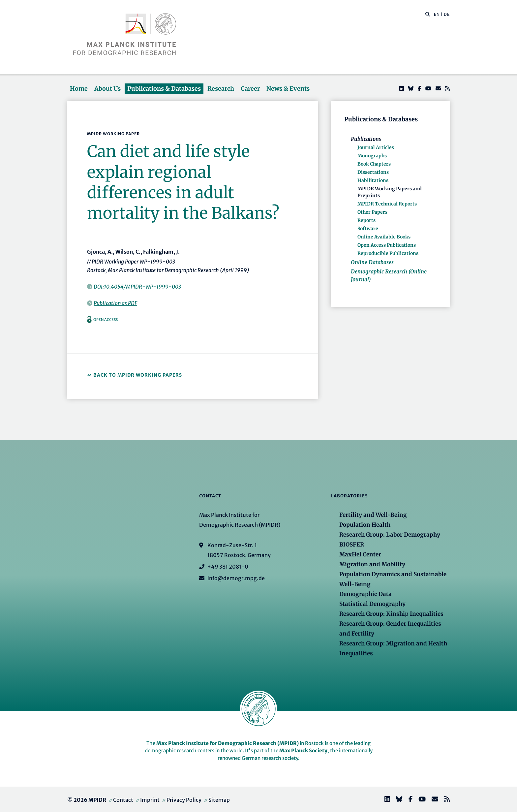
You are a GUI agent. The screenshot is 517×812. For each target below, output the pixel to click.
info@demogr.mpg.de (236, 578)
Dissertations (373, 172)
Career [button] (250, 89)
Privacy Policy (184, 800)
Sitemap (219, 800)
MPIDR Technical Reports (387, 204)
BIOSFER (352, 545)
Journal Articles (376, 147)
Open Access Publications (387, 245)
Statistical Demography (372, 604)
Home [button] (79, 89)
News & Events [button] (288, 89)
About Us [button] (107, 89)
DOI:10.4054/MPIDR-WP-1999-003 (137, 287)
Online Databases (372, 262)
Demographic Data (365, 594)
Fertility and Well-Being (373, 515)
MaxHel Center (360, 554)
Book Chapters (374, 164)
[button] (428, 14)
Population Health (365, 525)
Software (368, 229)
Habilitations (373, 180)
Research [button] (221, 89)
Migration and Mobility (372, 564)
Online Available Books (384, 237)
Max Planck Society (303, 750)
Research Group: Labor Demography (390, 535)
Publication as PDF (115, 303)
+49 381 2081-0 (228, 567)
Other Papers (372, 212)
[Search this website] (424, 15)
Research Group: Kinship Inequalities (391, 614)
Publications (366, 139)
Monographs (372, 156)
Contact (123, 800)
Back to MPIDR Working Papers (138, 375)
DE (447, 14)
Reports (366, 220)
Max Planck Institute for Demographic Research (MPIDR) (228, 743)
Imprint (150, 800)
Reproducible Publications (388, 253)
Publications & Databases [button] (164, 89)
